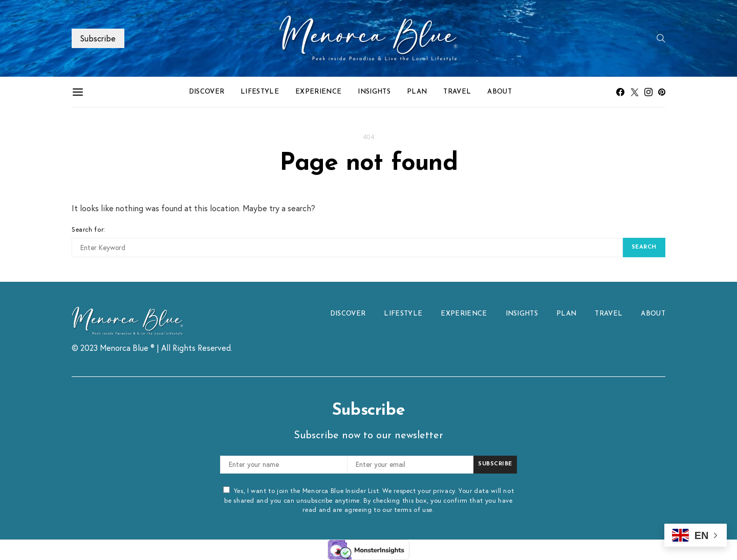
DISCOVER (207, 92)
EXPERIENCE (318, 92)
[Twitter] (635, 92)
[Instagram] (648, 92)
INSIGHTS (374, 92)
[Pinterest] (662, 92)
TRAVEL (457, 92)
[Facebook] (620, 92)
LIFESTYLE (260, 92)
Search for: (89, 229)
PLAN (417, 92)
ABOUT (500, 92)
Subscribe (98, 38)
